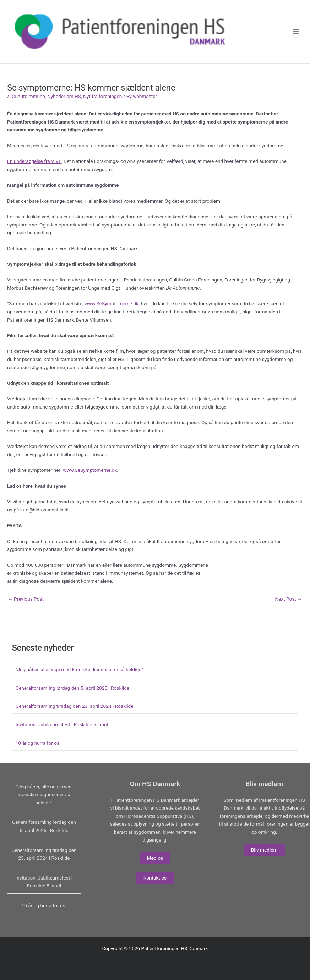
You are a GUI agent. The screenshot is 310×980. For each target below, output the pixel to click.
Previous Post (26, 599)
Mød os (155, 858)
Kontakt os (155, 878)
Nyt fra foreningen (102, 96)
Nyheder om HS (64, 96)
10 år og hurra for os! (38, 743)
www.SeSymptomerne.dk (112, 303)
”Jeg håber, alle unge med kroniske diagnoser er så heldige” (79, 669)
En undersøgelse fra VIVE (34, 161)
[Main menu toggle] (296, 32)
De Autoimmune (28, 96)
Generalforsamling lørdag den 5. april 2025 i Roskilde (72, 688)
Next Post (289, 599)
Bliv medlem (264, 850)
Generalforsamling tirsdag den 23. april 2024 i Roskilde (75, 706)
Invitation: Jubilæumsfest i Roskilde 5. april (62, 724)
